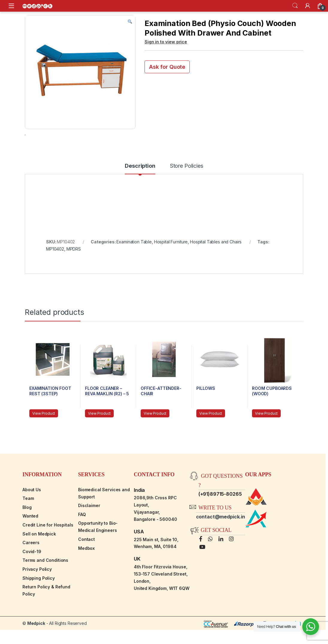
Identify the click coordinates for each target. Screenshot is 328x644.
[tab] (140, 186)
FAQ (82, 531)
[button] (130, 22)
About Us (32, 507)
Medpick (36, 640)
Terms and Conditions (45, 577)
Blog (27, 524)
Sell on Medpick (39, 551)
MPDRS (74, 266)
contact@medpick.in (221, 534)
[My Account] (308, 6)
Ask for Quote (167, 67)
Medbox (86, 565)
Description (140, 183)
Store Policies (187, 183)
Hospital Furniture (171, 259)
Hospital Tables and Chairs (216, 259)
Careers (31, 560)
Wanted (30, 533)
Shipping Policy (39, 595)
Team (28, 515)
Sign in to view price (166, 42)
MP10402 (55, 266)
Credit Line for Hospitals (48, 542)
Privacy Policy (37, 586)
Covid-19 (32, 569)
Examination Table (134, 259)
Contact (86, 556)
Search (295, 6)
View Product (44, 430)
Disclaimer (89, 522)
